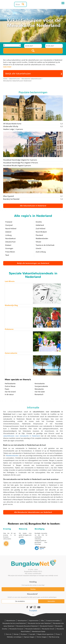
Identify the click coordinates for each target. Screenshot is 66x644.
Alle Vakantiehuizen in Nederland (33, 206)
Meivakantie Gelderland (32, 629)
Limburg (8, 235)
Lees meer (7, 67)
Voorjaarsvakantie (41, 386)
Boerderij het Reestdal (11, 199)
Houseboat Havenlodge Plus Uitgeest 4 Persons (21, 163)
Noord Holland (11, 228)
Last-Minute (10, 281)
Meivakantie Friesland (46, 626)
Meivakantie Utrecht (48, 629)
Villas (42, 621)
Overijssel (9, 225)
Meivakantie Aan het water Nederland (39, 623)
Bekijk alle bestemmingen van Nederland (33, 263)
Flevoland (39, 235)
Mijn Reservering (54, 637)
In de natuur (9, 394)
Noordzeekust (10, 238)
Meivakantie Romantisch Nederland (27, 626)
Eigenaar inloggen (29, 637)
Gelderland (40, 225)
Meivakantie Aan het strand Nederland (14, 623)
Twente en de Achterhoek (45, 245)
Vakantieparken (22, 621)
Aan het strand (10, 392)
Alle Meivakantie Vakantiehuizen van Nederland (33, 512)
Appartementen (34, 621)
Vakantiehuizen (11, 621)
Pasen (7, 389)
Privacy (58, 634)
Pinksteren (9, 329)
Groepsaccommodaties (53, 621)
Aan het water (40, 392)
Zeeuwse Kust (10, 242)
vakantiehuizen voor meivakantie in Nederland (21, 436)
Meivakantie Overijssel (16, 629)
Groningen (9, 248)
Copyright (32, 634)
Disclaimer (24, 634)
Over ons (9, 634)
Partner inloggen (42, 637)
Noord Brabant (41, 232)
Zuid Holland (40, 228)
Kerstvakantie (40, 383)
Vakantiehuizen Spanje (38, 631)
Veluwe (38, 242)
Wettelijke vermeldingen (14, 637)
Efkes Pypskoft (9, 196)
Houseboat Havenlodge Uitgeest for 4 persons (20, 160)
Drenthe (39, 222)
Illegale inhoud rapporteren (45, 634)
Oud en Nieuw (10, 386)
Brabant (8, 245)
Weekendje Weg (11, 305)
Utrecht (38, 248)
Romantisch (39, 394)
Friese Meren (10, 252)
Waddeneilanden (42, 238)
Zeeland (8, 232)
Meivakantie (39, 389)
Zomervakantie (11, 353)
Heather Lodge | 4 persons (13, 129)
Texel (7, 255)
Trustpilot (33, 610)
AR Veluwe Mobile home (12, 124)
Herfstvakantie (10, 383)
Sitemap (16, 634)
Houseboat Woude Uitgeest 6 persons (17, 165)
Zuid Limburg (41, 252)
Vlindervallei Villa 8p (11, 126)
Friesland (9, 222)
